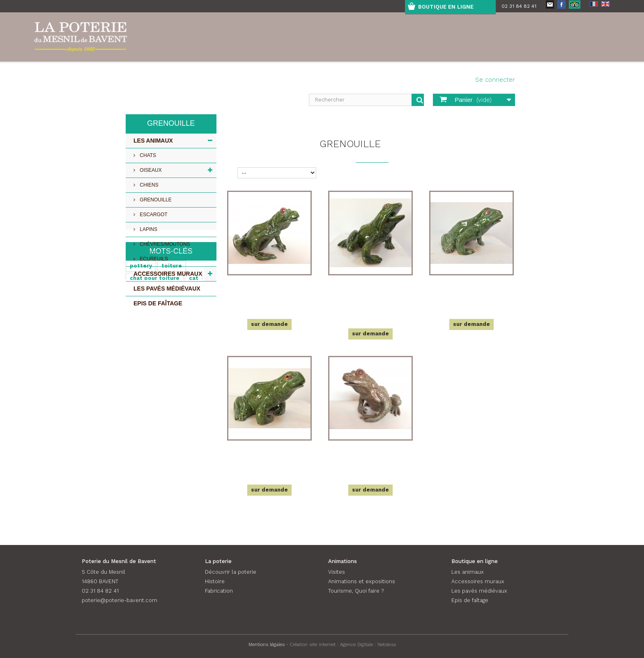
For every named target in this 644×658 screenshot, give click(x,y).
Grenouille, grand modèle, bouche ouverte (371, 295)
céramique (145, 371)
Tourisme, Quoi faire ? (356, 591)
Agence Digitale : (359, 644)
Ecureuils (153, 259)
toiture (172, 347)
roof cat (142, 384)
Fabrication (219, 591)
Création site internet (313, 644)
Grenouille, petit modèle (270, 455)
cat (194, 359)
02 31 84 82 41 (519, 6)
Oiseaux (150, 170)
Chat (176, 371)
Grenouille (155, 200)
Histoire (215, 581)
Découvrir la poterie (231, 572)
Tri (231, 172)
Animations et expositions (362, 581)
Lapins (148, 229)
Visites (337, 572)
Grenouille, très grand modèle (270, 290)
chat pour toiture (155, 359)
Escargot (153, 215)
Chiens (148, 185)
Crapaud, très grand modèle (370, 455)
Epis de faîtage (158, 303)
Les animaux (153, 141)
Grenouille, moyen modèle (471, 290)
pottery (141, 347)
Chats (147, 155)
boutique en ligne (446, 7)
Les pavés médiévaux (167, 289)
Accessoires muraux (168, 274)
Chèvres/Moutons (164, 244)
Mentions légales (267, 644)
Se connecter (495, 80)
